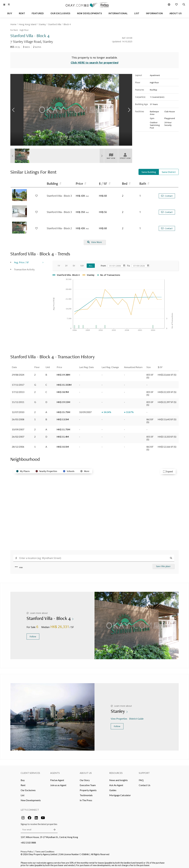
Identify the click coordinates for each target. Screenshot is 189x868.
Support (144, 771)
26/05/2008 (18, 418)
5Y (74, 264)
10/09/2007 (18, 428)
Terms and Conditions (45, 850)
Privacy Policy (27, 850)
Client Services (30, 771)
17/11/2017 (18, 383)
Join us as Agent (58, 784)
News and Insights (118, 779)
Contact (167, 194)
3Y (66, 264)
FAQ (141, 779)
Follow (33, 635)
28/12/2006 (18, 445)
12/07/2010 (18, 411)
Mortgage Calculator (120, 794)
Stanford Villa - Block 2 (59, 227)
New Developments (31, 799)
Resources (116, 771)
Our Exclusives (28, 789)
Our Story (85, 779)
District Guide (137, 717)
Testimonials (86, 794)
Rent (23, 784)
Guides (113, 789)
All (91, 264)
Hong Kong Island (28, 24)
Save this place (163, 565)
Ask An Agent (116, 784)
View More (95, 241)
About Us (86, 771)
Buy (23, 779)
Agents (55, 771)
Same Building (149, 171)
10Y (82, 264)
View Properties (119, 717)
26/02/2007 (18, 435)
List (23, 794)
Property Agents (88, 789)
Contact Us (145, 784)
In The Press (86, 799)
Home (13, 24)
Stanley (42, 24)
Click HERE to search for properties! (95, 61)
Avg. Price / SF (21, 261)
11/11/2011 (18, 401)
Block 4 (67, 24)
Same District (169, 171)
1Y (59, 264)
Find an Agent (57, 779)
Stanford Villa (55, 24)
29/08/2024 (18, 373)
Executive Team (88, 784)
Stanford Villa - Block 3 (59, 194)
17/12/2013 (18, 390)
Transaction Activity (24, 268)
